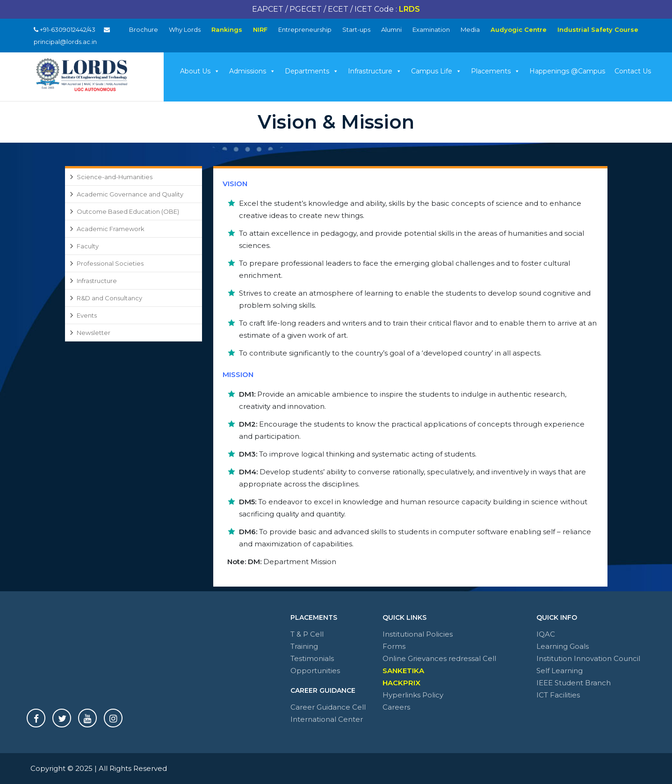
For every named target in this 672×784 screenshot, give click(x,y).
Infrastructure (375, 71)
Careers (396, 707)
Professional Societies (110, 263)
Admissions (252, 71)
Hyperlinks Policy (413, 695)
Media (470, 29)
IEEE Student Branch (574, 683)
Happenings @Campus (567, 71)
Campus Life (436, 71)
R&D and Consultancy (109, 298)
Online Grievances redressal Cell (439, 658)
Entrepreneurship (305, 29)
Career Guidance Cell (328, 707)
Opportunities (315, 671)
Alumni (391, 29)
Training (304, 646)
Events (87, 315)
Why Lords (185, 29)
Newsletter (94, 333)
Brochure (144, 29)
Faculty (88, 246)
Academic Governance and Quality (130, 194)
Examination (431, 29)
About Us (200, 71)
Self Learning (560, 671)
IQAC (546, 634)
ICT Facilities (558, 695)
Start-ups (356, 29)
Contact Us (633, 71)
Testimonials (312, 658)
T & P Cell (307, 634)
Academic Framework (111, 229)
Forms (394, 646)
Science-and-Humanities (115, 177)
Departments (312, 71)
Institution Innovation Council (588, 658)
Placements (495, 71)
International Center (327, 719)
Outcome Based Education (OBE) (128, 211)
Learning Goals (563, 646)
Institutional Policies (418, 634)
